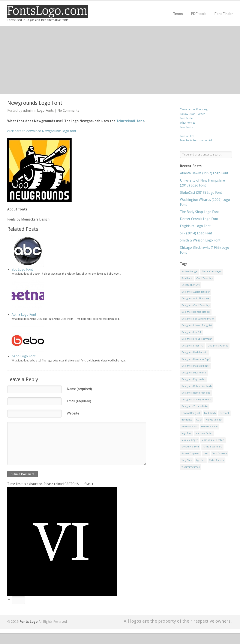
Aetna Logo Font (24, 315)
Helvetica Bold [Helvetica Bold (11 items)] (189, 427)
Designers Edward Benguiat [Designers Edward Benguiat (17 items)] (197, 325)
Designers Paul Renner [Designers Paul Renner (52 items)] (194, 373)
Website (73, 413)
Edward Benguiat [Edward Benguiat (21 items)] (191, 413)
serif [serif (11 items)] (206, 454)
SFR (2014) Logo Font (196, 233)
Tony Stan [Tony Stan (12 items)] (187, 460)
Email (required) (79, 401)
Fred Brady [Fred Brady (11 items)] (210, 413)
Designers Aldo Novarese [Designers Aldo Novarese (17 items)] (195, 298)
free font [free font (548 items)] (224, 413)
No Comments (68, 110)
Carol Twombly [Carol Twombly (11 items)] (204, 278)
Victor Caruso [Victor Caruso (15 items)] (217, 460)
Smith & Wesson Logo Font (200, 240)
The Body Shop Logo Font (199, 212)
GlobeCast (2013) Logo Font (201, 193)
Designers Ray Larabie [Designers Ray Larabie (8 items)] (194, 379)
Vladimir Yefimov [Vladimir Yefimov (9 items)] (191, 467)
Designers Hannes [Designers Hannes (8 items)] (218, 346)
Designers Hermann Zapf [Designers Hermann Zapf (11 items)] (195, 359)
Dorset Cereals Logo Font (199, 219)
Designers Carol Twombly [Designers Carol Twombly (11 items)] (196, 305)
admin (28, 110)
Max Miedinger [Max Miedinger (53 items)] (190, 440)
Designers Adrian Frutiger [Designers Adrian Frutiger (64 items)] (196, 292)
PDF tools (199, 14)
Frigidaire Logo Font (195, 226)
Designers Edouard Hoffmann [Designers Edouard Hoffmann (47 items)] (198, 319)
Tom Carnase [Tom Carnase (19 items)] (220, 454)
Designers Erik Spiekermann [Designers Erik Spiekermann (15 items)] (197, 339)
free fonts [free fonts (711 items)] (187, 420)
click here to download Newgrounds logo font (42, 131)
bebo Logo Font (24, 356)
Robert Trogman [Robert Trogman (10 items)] (190, 454)
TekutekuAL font (130, 121)
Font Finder (224, 14)
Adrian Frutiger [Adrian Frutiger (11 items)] (190, 272)
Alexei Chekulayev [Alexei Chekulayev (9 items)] (212, 272)
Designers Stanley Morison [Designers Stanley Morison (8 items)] (196, 400)
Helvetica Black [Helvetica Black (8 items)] (214, 420)
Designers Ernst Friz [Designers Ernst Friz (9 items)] (193, 346)
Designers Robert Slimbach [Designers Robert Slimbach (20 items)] (197, 386)
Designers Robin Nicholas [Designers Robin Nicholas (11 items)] (196, 393)
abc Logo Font (22, 269)
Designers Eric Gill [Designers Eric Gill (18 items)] (191, 332)
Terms (178, 14)
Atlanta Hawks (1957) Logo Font (204, 173)
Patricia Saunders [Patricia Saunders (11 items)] (212, 447)
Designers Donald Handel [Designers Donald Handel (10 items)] (196, 312)
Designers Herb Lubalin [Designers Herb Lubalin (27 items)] (194, 352)
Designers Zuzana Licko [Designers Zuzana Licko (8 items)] (195, 406)
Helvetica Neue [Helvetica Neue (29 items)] (209, 427)
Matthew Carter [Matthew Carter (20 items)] (204, 433)
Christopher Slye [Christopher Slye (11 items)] (191, 285)
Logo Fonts (45, 110)
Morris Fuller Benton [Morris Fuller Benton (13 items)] (213, 440)
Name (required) (79, 389)
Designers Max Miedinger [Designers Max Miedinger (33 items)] (195, 366)
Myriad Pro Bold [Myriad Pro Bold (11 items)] (190, 447)
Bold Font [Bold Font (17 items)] (187, 278)
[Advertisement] (120, 60)
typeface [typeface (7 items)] (201, 460)
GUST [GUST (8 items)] (199, 420)
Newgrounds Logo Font (35, 103)
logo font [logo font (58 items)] (187, 433)
